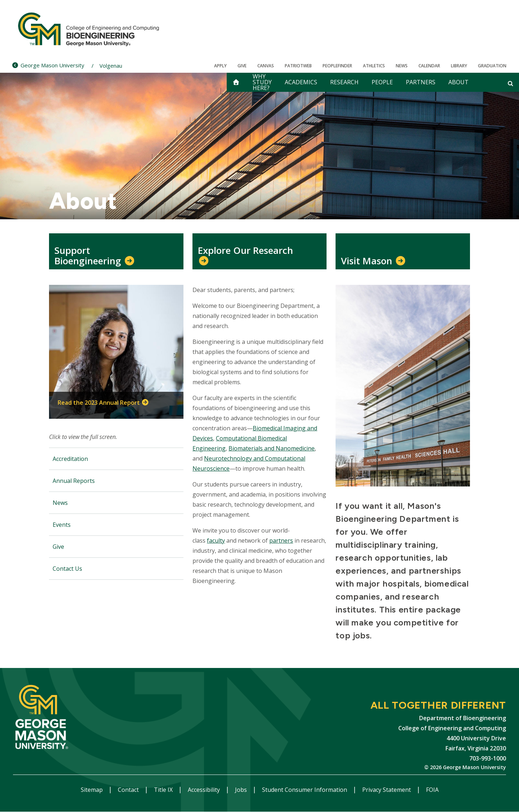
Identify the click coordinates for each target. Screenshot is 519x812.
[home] (236, 82)
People (382, 82)
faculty (216, 540)
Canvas (266, 66)
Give (242, 66)
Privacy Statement (387, 790)
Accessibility (205, 790)
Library (459, 66)
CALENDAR (429, 66)
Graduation (492, 66)
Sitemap (92, 790)
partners (281, 540)
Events (62, 525)
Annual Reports (74, 481)
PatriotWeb (298, 66)
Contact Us (67, 569)
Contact (129, 790)
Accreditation (70, 459)
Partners (421, 82)
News (402, 66)
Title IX (164, 790)
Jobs (242, 790)
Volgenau (111, 66)
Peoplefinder (337, 66)
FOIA (432, 790)
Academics (301, 82)
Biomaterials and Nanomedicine (272, 448)
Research (344, 82)
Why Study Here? (262, 82)
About (458, 82)
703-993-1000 (488, 758)
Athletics (374, 66)
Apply (220, 66)
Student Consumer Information (305, 790)
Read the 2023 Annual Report (99, 403)
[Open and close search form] (511, 83)
